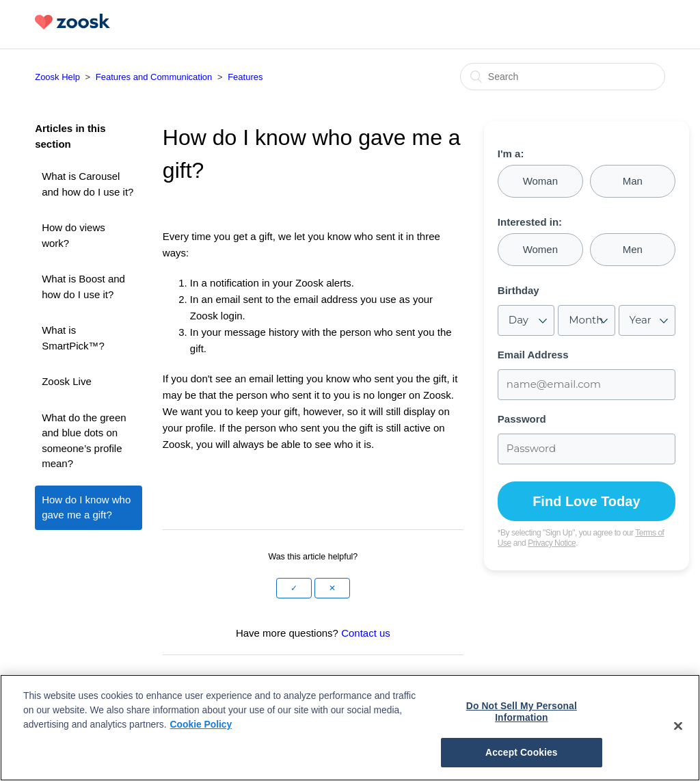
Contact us (366, 633)
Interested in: (530, 222)
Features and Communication (154, 77)
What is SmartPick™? (73, 338)
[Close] (678, 726)
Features (245, 77)
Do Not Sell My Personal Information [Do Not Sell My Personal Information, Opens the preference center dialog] (522, 712)
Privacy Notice (552, 543)
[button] (294, 588)
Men (633, 249)
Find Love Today (586, 501)
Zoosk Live (67, 381)
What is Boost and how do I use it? (83, 287)
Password (522, 419)
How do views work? (73, 235)
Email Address (533, 355)
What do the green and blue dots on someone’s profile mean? (84, 441)
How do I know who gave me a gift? (86, 507)
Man (633, 181)
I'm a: (511, 154)
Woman (540, 181)
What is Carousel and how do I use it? (87, 184)
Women (540, 249)
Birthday (519, 291)
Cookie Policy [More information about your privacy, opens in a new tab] (201, 724)
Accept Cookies (522, 752)
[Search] (563, 77)
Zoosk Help (57, 77)
